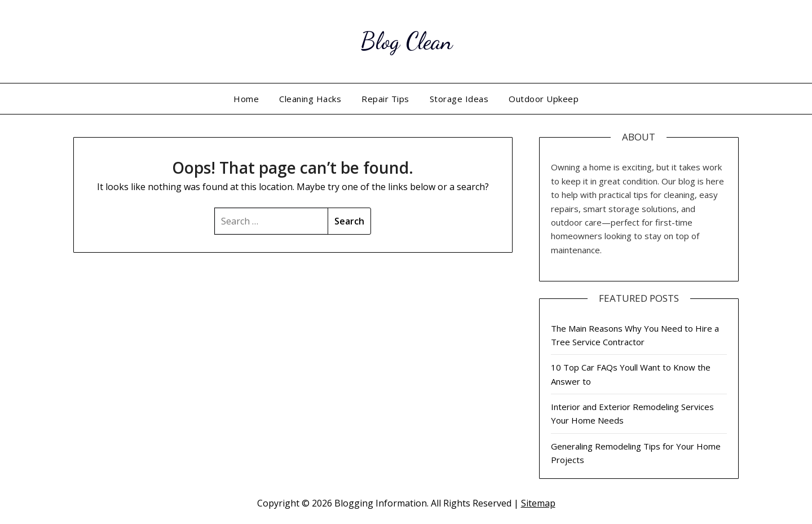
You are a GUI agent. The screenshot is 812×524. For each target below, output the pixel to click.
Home (246, 99)
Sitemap (538, 503)
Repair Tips (385, 99)
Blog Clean (406, 40)
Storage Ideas (459, 99)
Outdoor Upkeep (544, 99)
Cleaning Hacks (310, 99)
